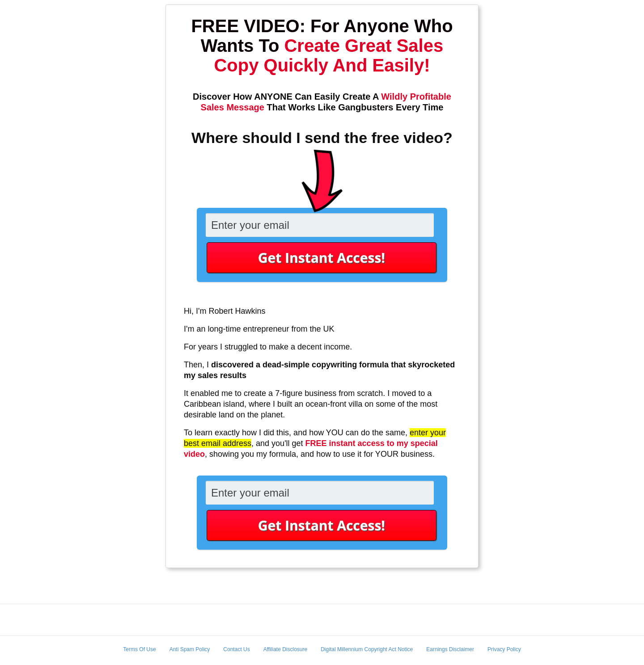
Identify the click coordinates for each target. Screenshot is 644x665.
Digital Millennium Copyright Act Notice (367, 649)
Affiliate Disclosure (285, 649)
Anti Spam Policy (190, 649)
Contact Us (236, 649)
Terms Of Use (139, 649)
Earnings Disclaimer (450, 649)
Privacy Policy (504, 649)
